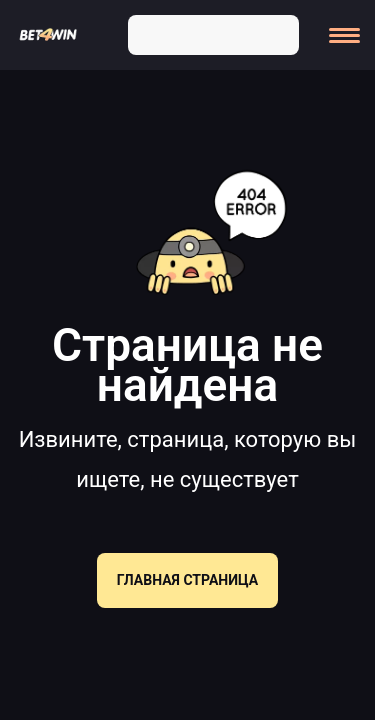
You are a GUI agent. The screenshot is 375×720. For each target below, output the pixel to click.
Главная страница (187, 580)
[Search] (276, 33)
